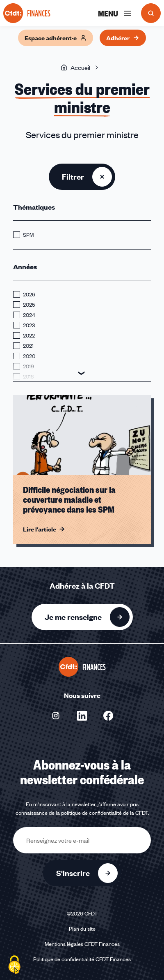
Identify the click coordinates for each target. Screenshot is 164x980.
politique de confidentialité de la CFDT (105, 813)
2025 (29, 305)
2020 (29, 356)
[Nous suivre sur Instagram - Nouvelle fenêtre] (56, 716)
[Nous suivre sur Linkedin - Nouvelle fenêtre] (82, 716)
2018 (28, 377)
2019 (28, 366)
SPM (28, 235)
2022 (29, 335)
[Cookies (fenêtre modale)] (14, 966)
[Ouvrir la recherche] (151, 13)
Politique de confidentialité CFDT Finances (82, 959)
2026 (29, 294)
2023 (29, 325)
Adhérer (123, 38)
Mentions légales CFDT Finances (82, 944)
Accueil (75, 67)
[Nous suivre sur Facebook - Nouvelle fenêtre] (108, 716)
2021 (28, 346)
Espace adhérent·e (56, 38)
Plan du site (82, 929)
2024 (29, 315)
